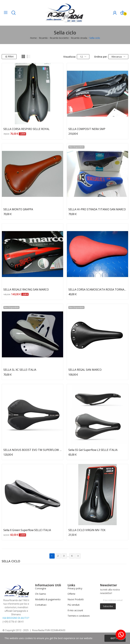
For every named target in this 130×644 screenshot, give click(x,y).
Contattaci (41, 605)
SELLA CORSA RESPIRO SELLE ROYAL (26, 129)
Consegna (41, 588)
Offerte (71, 594)
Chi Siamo (41, 594)
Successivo (78, 556)
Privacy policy (75, 588)
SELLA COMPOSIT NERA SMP (87, 129)
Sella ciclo (11, 561)
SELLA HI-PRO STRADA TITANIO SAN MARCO (97, 209)
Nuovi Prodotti (76, 599)
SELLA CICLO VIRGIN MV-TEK (87, 530)
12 (83, 57)
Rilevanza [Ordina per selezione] (118, 57)
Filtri (9, 56)
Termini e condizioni (79, 616)
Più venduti (74, 605)
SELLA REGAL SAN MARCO (85, 370)
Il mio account (75, 610)
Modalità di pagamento (48, 599)
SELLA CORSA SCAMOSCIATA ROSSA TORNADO (98, 290)
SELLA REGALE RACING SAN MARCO (26, 290)
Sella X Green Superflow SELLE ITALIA (27, 530)
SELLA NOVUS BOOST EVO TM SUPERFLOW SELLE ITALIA (33, 450)
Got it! (115, 638)
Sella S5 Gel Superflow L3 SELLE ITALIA (93, 450)
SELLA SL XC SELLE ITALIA (20, 370)
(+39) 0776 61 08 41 (13, 622)
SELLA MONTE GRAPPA (18, 209)
